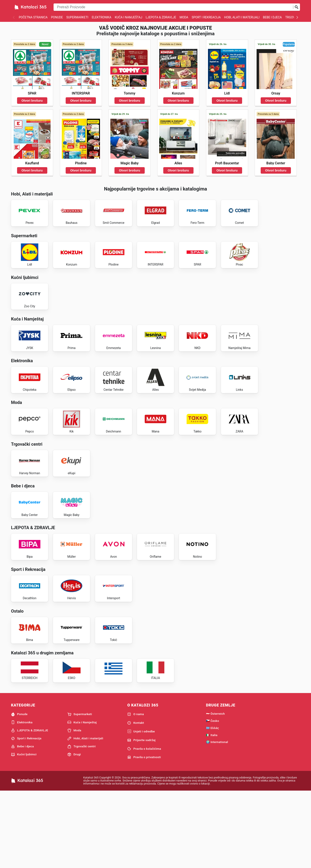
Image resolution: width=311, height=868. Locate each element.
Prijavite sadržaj (141, 817)
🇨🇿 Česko (213, 797)
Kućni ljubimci (24, 831)
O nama (136, 791)
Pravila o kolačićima (144, 825)
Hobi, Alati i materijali (242, 17)
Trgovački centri (82, 823)
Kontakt (136, 799)
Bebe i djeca (272, 17)
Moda (184, 17)
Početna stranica (33, 17)
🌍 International (217, 818)
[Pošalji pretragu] (297, 7)
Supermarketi (77, 17)
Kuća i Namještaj (128, 17)
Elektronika (102, 17)
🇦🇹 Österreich (215, 790)
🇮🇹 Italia (212, 811)
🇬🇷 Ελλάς (213, 804)
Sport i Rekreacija (206, 17)
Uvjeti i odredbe (141, 808)
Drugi (74, 831)
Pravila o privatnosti (144, 834)
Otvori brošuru (32, 101)
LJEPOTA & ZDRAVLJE (161, 17)
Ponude (57, 17)
